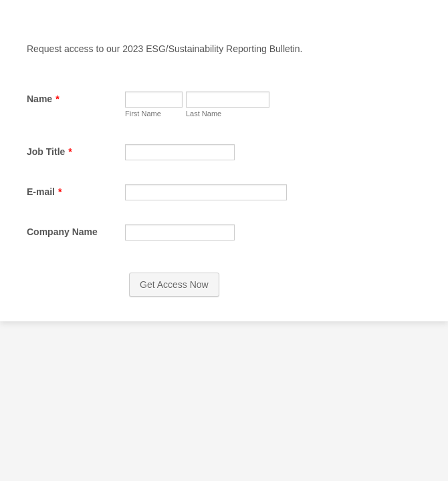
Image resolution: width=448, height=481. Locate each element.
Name (41, 99)
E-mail (42, 264)
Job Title (47, 203)
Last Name (40, 163)
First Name (41, 134)
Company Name (60, 325)
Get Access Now (224, 390)
